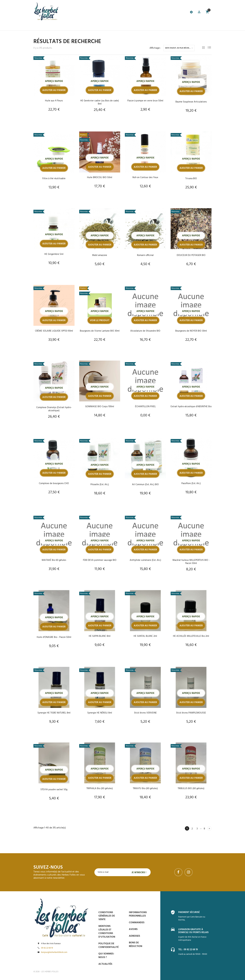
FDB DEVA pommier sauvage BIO (100, 561)
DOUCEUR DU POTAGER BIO (191, 255)
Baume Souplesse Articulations (191, 102)
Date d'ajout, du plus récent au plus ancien (180, 48)
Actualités (105, 964)
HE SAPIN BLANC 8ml (100, 637)
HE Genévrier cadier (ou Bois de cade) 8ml (100, 102)
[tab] (106, 13)
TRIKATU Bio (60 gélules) (145, 789)
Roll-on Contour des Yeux (145, 177)
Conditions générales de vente (107, 916)
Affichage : (155, 48)
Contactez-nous (167, 27)
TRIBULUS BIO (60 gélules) (191, 789)
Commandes (137, 923)
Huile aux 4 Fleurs (54, 101)
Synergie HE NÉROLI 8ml (100, 713)
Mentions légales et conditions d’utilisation (107, 932)
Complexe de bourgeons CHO (54, 484)
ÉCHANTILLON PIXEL (145, 407)
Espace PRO (147, 27)
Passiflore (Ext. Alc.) (191, 484)
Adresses (134, 936)
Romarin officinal (145, 255)
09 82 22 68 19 (47, 948)
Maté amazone (100, 255)
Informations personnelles (138, 914)
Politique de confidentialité (109, 945)
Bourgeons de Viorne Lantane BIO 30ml (100, 332)
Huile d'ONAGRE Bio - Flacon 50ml (54, 638)
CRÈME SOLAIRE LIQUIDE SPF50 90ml (54, 331)
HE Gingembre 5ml (54, 254)
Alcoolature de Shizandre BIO (145, 331)
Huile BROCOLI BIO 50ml (100, 177)
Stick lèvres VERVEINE (145, 713)
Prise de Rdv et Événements (90, 27)
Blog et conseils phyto (124, 27)
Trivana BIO (191, 179)
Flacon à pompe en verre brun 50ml (145, 101)
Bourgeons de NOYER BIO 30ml (191, 331)
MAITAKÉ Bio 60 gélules (54, 561)
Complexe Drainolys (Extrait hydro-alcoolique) (54, 410)
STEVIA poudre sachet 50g (54, 790)
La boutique (53, 27)
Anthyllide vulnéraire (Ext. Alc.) (145, 561)
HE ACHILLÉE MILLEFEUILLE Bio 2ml (191, 637)
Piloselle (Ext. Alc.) (100, 485)
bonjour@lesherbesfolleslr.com (54, 952)
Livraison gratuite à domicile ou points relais (195, 931)
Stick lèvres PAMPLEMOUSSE (191, 713)
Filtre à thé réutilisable (54, 179)
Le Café (67, 27)
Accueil (38, 27)
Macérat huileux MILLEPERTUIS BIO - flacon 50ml (191, 562)
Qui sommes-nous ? (106, 956)
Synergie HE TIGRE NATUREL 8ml (54, 713)
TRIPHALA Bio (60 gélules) (100, 789)
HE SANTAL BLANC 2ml (145, 637)
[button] (199, 13)
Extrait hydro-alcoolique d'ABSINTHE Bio (191, 408)
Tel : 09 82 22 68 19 (189, 950)
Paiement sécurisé (190, 912)
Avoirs (133, 929)
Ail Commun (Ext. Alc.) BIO (145, 485)
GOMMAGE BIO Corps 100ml (100, 407)
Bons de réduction (136, 945)
